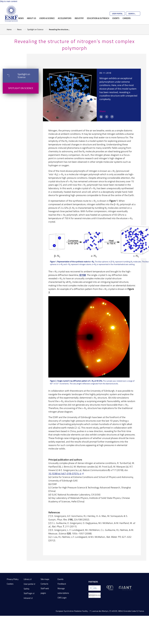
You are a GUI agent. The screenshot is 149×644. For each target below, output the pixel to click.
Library (27, 579)
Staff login (28, 593)
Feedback (62, 584)
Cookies (10, 584)
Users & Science (47, 18)
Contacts (44, 584)
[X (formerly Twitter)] (107, 117)
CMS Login (62, 598)
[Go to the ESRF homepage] (11, 14)
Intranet (27, 598)
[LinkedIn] (101, 117)
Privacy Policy (13, 579)
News (21, 18)
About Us (31, 18)
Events (116, 18)
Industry (79, 18)
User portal (28, 584)
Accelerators (65, 18)
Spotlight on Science (35, 29)
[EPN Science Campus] (110, 588)
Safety (26, 589)
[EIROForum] (95, 588)
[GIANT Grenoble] (126, 588)
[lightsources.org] (95, 595)
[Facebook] (112, 117)
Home (9, 29)
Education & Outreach (98, 18)
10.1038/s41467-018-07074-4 (65, 473)
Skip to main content (9, 1)
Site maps (45, 579)
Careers (127, 18)
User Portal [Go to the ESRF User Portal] (117, 14)
